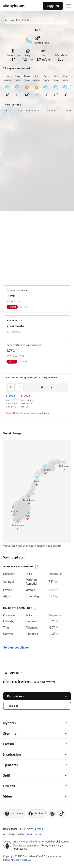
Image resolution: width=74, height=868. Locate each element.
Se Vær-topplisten (16, 647)
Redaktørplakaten (56, 842)
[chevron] (51, 723)
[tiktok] (62, 814)
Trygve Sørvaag (34, 829)
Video (8, 796)
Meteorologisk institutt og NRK (44, 546)
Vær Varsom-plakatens (26, 845)
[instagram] (53, 814)
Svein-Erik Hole (34, 834)
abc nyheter (14, 814)
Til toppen (13, 673)
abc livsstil (37, 814)
